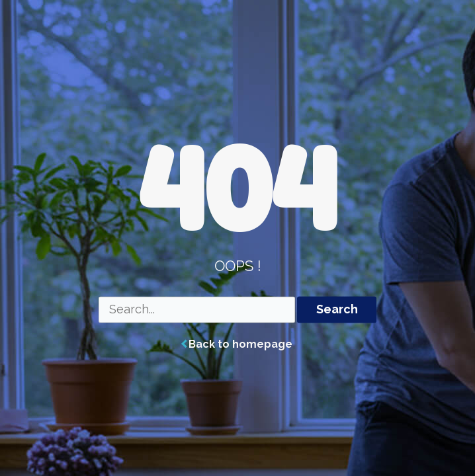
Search (337, 310)
